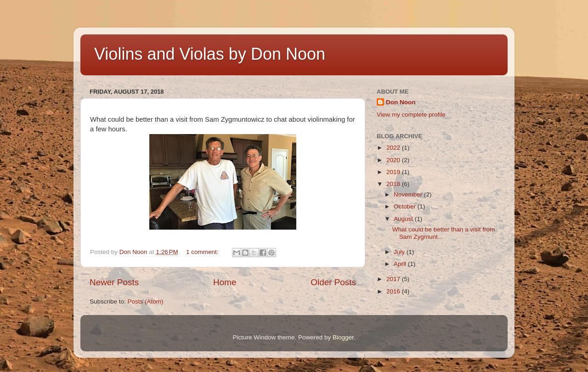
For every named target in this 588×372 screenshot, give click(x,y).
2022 (394, 148)
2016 (394, 291)
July (400, 252)
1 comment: (203, 252)
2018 (394, 184)
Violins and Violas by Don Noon (210, 54)
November (409, 194)
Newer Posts (114, 282)
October (406, 206)
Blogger (343, 337)
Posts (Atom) (146, 302)
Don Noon (401, 102)
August (404, 219)
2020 (394, 160)
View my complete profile (411, 115)
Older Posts (333, 282)
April (401, 264)
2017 (394, 279)
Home (225, 282)
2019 (394, 172)
